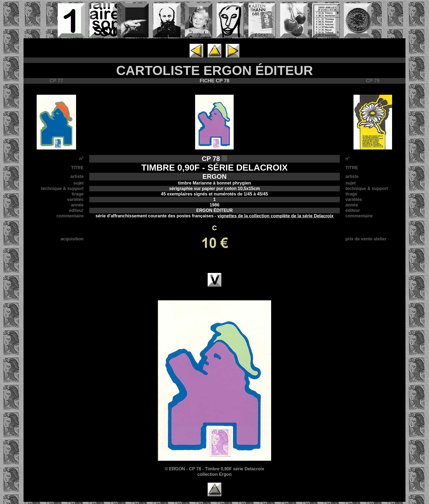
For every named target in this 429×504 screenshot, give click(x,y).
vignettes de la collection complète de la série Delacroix (276, 216)
